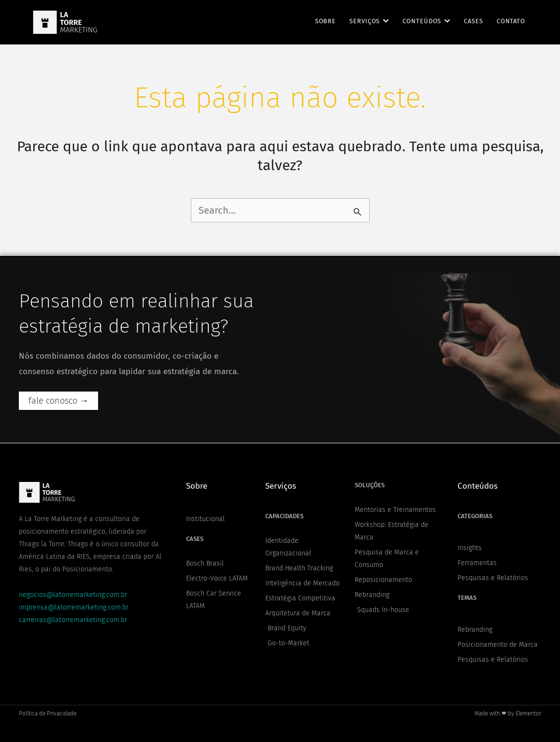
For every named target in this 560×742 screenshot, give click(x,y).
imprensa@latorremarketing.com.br (74, 607)
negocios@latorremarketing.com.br (73, 595)
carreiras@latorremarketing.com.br (73, 620)
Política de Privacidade (48, 713)
